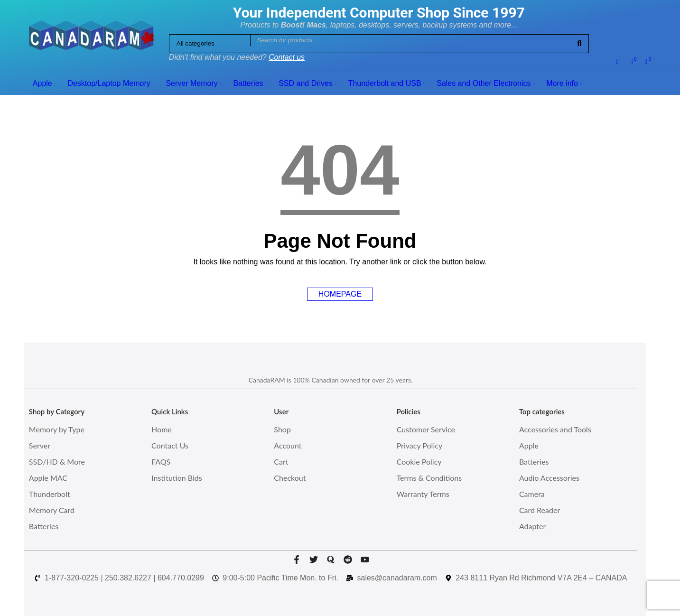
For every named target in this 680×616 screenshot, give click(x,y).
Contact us (287, 57)
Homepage (340, 294)
